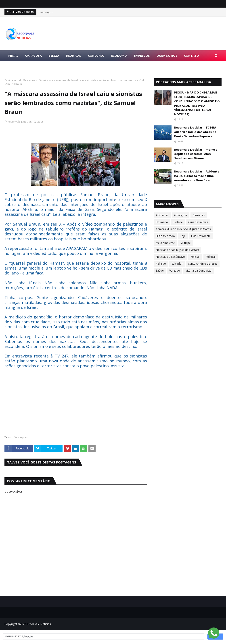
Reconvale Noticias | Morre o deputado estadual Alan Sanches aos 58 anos (196, 154)
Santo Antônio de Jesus (203, 264)
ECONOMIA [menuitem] (119, 56)
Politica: (211, 257)
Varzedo (175, 271)
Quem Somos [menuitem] (167, 56)
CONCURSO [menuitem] (96, 56)
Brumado (162, 222)
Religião (161, 264)
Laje (183, 236)
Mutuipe (186, 243)
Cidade (178, 222)
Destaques (30, 80)
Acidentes (162, 215)
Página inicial (13, 80)
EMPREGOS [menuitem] (142, 56)
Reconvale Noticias (20, 122)
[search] (103, 637)
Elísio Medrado (165, 236)
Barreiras (199, 215)
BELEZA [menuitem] (54, 56)
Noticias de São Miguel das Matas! (177, 250)
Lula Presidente (201, 236)
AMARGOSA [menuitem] (33, 56)
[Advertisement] (76, 400)
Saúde (160, 271)
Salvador (177, 264)
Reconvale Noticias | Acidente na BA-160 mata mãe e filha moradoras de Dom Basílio (197, 176)
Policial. (195, 257)
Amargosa (181, 215)
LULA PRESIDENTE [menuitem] (21, 66)
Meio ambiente (165, 243)
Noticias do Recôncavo (170, 257)
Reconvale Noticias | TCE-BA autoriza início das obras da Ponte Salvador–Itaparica (195, 132)
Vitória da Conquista (199, 271)
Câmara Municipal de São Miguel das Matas (183, 229)
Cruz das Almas (198, 222)
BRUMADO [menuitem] (74, 56)
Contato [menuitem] (191, 56)
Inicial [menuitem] (13, 56)
